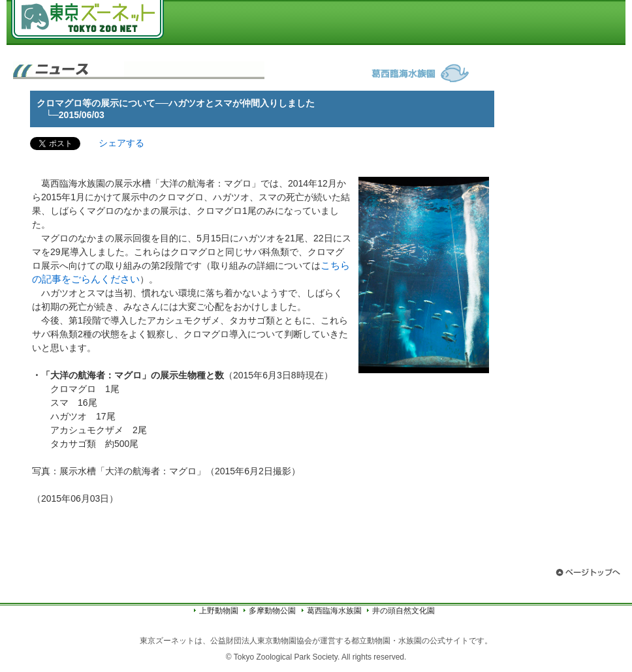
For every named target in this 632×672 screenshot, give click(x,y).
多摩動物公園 (272, 611)
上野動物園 (219, 611)
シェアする (121, 143)
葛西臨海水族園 (334, 611)
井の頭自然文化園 (403, 611)
